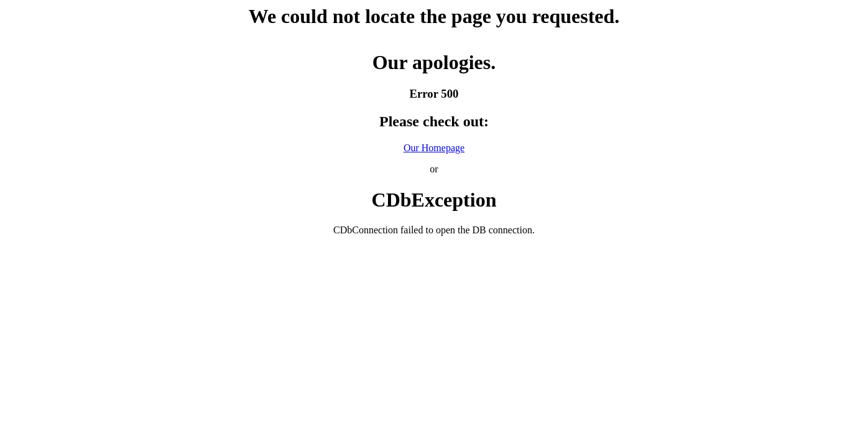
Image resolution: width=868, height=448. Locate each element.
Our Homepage (434, 148)
